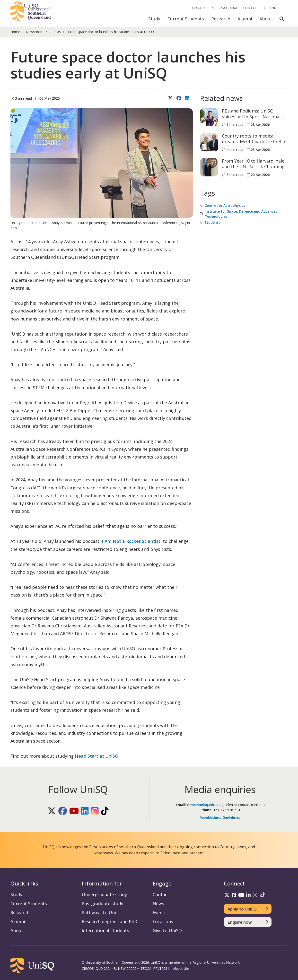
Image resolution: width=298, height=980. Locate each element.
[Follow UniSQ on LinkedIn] (85, 811)
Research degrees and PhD (110, 921)
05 (59, 32)
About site (181, 968)
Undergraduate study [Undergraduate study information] (104, 894)
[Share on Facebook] (180, 98)
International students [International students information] (105, 930)
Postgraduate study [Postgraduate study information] (102, 903)
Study (154, 19)
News (158, 903)
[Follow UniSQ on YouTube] (74, 811)
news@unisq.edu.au (204, 805)
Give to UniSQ (167, 930)
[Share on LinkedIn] (188, 98)
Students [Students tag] (212, 222)
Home (15, 32)
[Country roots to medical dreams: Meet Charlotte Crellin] (209, 142)
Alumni (245, 19)
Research (221, 19)
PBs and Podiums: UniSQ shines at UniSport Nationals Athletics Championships (252, 117)
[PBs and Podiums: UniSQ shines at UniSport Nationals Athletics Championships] (209, 117)
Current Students (186, 19)
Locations (163, 921)
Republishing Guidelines (220, 817)
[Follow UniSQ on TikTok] (105, 811)
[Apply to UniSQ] (248, 909)
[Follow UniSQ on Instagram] (95, 811)
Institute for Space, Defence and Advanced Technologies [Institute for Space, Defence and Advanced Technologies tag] (241, 214)
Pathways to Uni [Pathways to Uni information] (99, 912)
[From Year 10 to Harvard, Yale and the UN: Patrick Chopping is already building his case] (209, 167)
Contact (251, 8)
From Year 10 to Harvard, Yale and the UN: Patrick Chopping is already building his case (253, 167)
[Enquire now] (248, 922)
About (266, 19)
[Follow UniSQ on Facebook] (63, 811)
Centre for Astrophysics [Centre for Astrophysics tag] (225, 205)
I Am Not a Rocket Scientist (131, 541)
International (224, 8)
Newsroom (35, 32)
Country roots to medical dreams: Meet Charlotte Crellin (254, 139)
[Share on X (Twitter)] (171, 98)
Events (160, 912)
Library (199, 8)
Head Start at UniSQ (97, 756)
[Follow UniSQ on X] (52, 811)
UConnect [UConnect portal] (273, 8)
